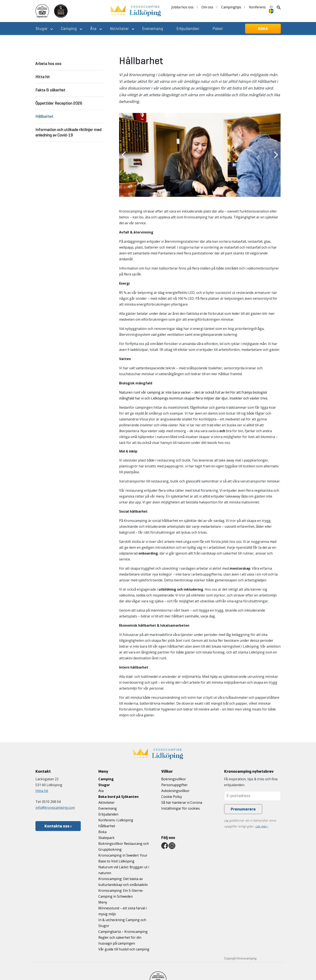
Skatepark (106, 838)
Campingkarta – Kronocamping (123, 932)
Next (276, 155)
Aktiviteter (119, 29)
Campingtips (231, 7)
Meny (103, 902)
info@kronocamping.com (55, 808)
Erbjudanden (188, 29)
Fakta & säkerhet (50, 90)
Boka (102, 832)
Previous (124, 155)
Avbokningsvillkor (175, 791)
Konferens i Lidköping (116, 820)
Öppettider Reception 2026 (59, 103)
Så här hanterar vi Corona (182, 802)
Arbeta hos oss (48, 64)
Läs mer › (262, 826)
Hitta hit (43, 77)
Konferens (257, 7)
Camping (69, 29)
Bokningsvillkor (174, 779)
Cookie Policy (172, 797)
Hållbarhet (44, 116)
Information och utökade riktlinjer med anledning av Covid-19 (68, 132)
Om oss (207, 7)
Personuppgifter (174, 785)
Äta (93, 29)
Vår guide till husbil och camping (124, 949)
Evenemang (153, 29)
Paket (218, 29)
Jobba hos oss (182, 7)
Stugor (42, 29)
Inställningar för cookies (181, 808)
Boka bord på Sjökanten (118, 797)
